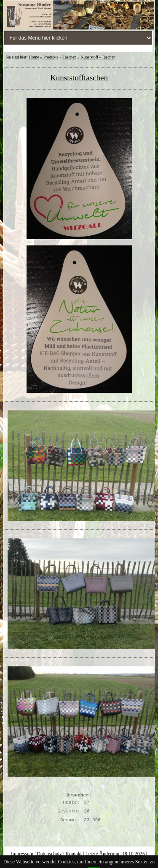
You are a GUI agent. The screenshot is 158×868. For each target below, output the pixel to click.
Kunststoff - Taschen (98, 57)
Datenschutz (50, 854)
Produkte (51, 57)
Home (34, 57)
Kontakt (74, 854)
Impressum (22, 854)
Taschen (70, 57)
